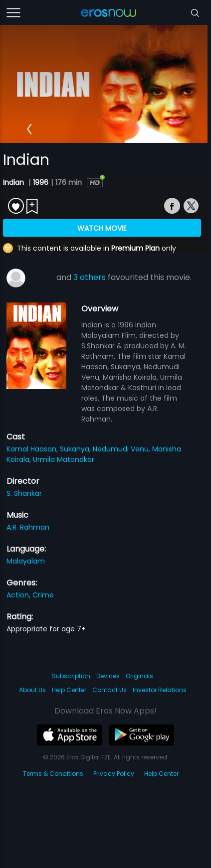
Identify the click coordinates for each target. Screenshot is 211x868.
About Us (32, 690)
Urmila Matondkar (64, 459)
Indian (14, 182)
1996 (41, 182)
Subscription (71, 676)
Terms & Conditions (53, 774)
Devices (108, 676)
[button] (29, 129)
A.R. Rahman (28, 527)
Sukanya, (76, 449)
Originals (139, 676)
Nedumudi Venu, (122, 449)
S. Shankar (24, 493)
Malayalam (26, 561)
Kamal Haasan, (33, 449)
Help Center (69, 690)
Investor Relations (160, 690)
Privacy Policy (114, 774)
